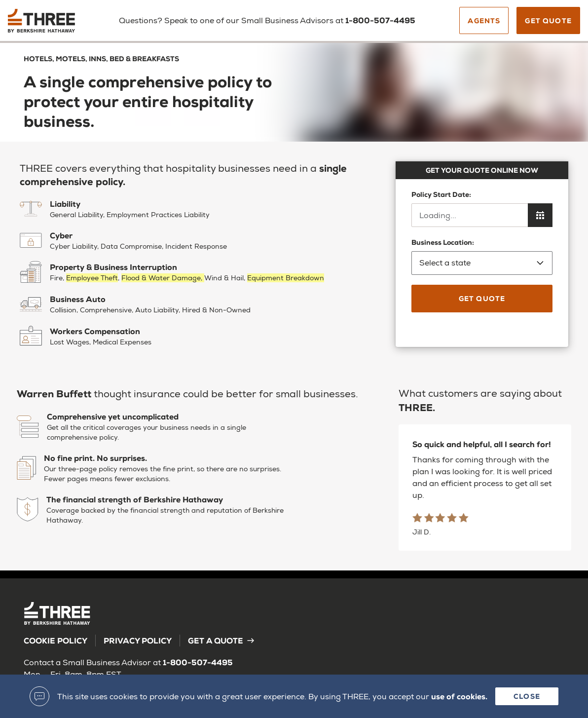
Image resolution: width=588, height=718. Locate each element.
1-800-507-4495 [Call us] (380, 20)
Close (527, 696)
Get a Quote (221, 640)
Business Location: (482, 256)
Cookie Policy (55, 640)
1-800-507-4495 (198, 662)
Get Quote (548, 20)
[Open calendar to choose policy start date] (540, 215)
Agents (484, 20)
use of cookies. (459, 696)
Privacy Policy (138, 640)
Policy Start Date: (441, 194)
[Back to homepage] (51, 24)
